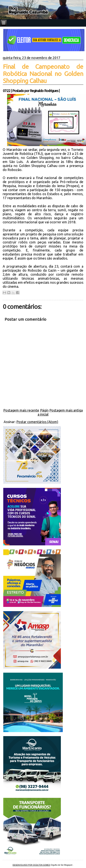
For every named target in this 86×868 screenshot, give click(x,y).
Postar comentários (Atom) (37, 422)
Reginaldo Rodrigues (44, 91)
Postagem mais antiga (66, 410)
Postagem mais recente (21, 410)
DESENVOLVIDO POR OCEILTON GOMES (31, 865)
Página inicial (43, 412)
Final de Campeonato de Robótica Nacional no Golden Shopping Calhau (43, 74)
